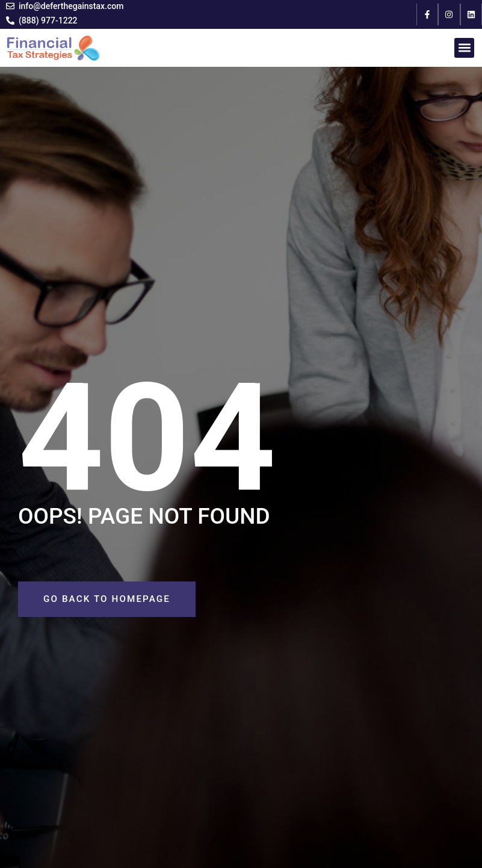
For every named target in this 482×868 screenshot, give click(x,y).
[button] (464, 48)
